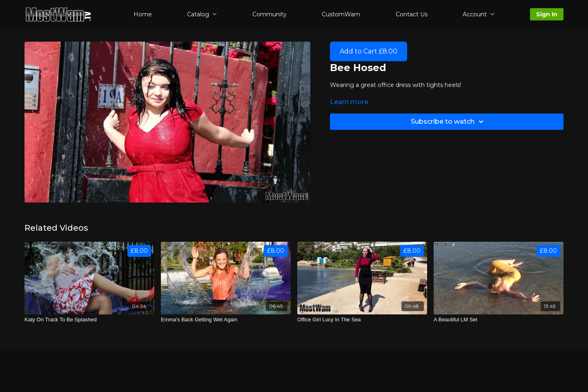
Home (143, 14)
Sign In (547, 14)
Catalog (202, 14)
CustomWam (341, 14)
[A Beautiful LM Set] (499, 320)
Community (269, 14)
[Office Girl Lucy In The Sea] (362, 320)
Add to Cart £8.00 (369, 51)
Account (479, 14)
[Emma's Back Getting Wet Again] (226, 320)
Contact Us (412, 14)
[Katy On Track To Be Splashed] (89, 320)
